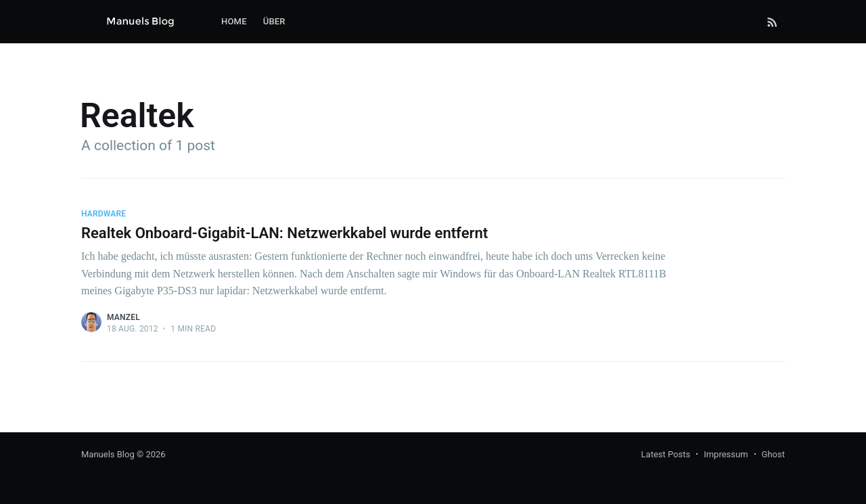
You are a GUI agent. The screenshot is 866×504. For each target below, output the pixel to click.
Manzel (123, 317)
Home (234, 21)
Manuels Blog (108, 454)
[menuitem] (234, 22)
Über (274, 21)
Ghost (773, 454)
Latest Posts (666, 454)
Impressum (726, 454)
